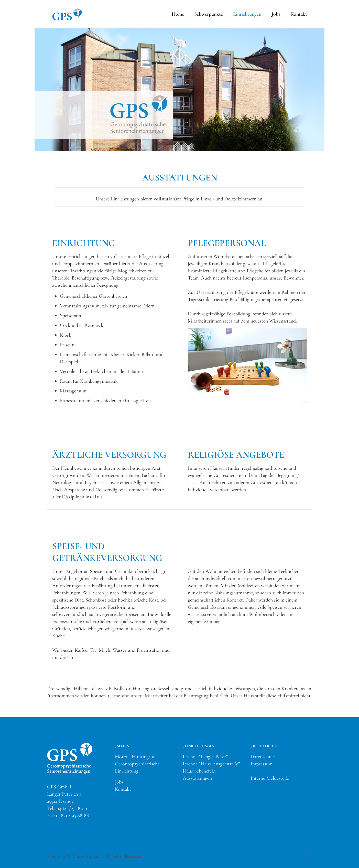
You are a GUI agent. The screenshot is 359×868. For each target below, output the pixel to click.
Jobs (119, 782)
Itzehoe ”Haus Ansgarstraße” (211, 764)
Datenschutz (263, 757)
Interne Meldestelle (270, 778)
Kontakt (123, 789)
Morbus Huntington (135, 757)
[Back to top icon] (307, 856)
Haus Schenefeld (199, 771)
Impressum (262, 764)
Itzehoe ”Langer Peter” (205, 757)
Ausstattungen (197, 778)
